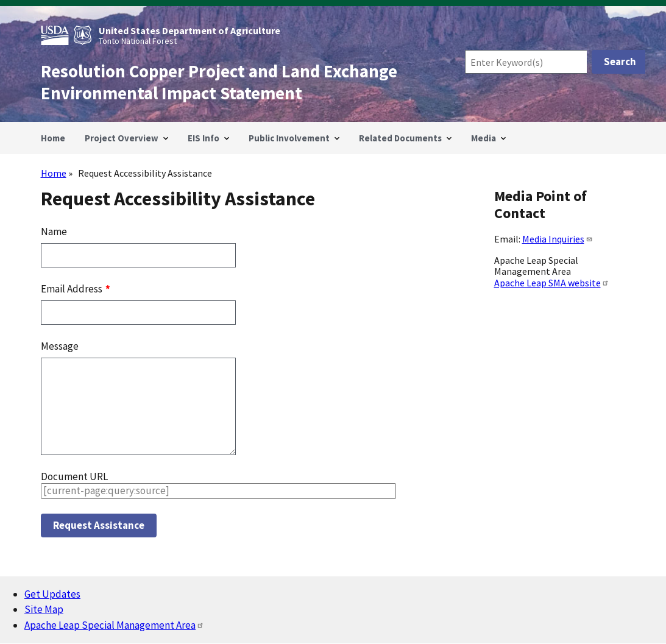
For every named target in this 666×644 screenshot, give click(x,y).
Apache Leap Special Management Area (114, 625)
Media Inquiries (558, 239)
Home (54, 173)
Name (54, 232)
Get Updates (52, 594)
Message (60, 346)
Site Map (44, 609)
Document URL (74, 476)
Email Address (73, 289)
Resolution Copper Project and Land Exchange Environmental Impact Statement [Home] (219, 82)
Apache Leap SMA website (552, 283)
